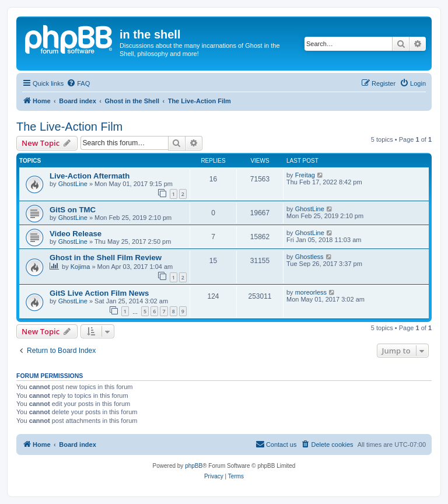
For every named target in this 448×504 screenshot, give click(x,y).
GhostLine (73, 184)
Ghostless (309, 257)
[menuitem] (78, 83)
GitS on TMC (73, 210)
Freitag (305, 175)
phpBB (194, 466)
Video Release (76, 234)
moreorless (311, 292)
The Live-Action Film (69, 127)
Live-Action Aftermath (90, 176)
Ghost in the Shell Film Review (106, 258)
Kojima (80, 267)
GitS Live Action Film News (99, 293)
